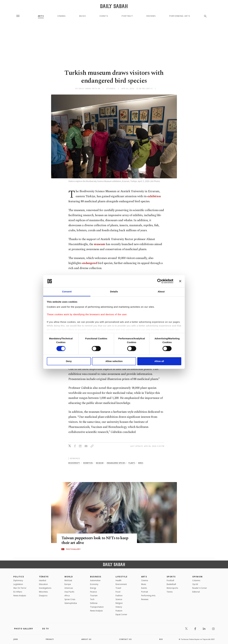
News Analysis (20, 596)
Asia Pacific (69, 592)
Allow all (159, 361)
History (119, 607)
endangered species (116, 463)
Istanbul (43, 580)
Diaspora (43, 596)
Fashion (119, 596)
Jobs (16, 639)
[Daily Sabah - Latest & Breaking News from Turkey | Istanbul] (114, 6)
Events (104, 16)
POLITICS (19, 577)
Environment (121, 584)
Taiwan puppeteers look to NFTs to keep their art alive (96, 540)
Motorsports (172, 588)
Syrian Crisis (70, 599)
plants (132, 463)
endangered (90, 263)
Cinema (62, 16)
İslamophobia (71, 603)
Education (43, 584)
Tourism (94, 596)
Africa (67, 596)
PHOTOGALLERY (73, 549)
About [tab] (161, 292)
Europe (68, 584)
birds (141, 463)
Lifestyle (121, 577)
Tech (92, 599)
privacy (50, 639)
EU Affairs (18, 592)
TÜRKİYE (44, 577)
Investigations (45, 588)
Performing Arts (180, 16)
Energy (93, 588)
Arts (41, 16)
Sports (171, 577)
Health (118, 580)
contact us (125, 639)
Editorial (196, 592)
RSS (161, 639)
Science (119, 599)
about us (86, 639)
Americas (69, 588)
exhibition (154, 196)
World (69, 577)
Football (170, 580)
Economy (94, 584)
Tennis (170, 592)
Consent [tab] (67, 292)
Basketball (171, 584)
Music (83, 16)
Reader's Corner (200, 588)
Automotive (95, 580)
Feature (119, 611)
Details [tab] (114, 292)
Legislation (18, 584)
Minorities (43, 592)
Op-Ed (195, 584)
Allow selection (114, 361)
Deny (69, 361)
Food (118, 592)
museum (100, 244)
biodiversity (74, 463)
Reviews (151, 16)
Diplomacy (18, 580)
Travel (118, 588)
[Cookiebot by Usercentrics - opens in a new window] (160, 281)
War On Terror (20, 588)
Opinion (197, 577)
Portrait (127, 16)
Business (96, 577)
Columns (196, 580)
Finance (93, 592)
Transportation (97, 607)
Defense (94, 603)
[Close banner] (180, 281)
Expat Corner (121, 614)
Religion (119, 603)
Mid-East (68, 580)
